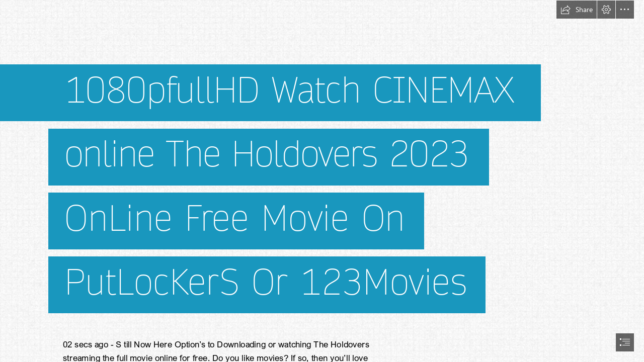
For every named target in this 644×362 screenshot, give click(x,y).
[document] (322, 181)
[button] (577, 10)
